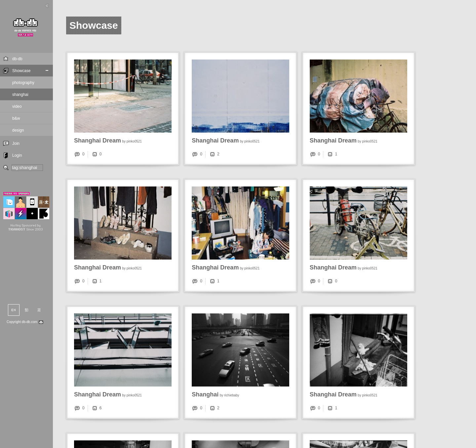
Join (16, 143)
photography (23, 83)
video (17, 106)
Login (17, 155)
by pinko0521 (132, 141)
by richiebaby (230, 395)
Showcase (21, 71)
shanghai (20, 95)
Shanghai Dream (98, 141)
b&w (16, 118)
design (18, 130)
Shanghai (205, 394)
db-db (17, 59)
